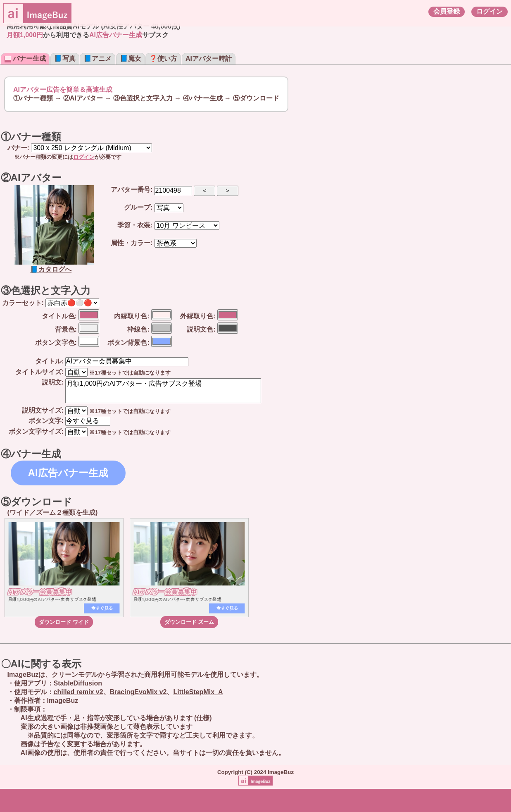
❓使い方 (163, 59)
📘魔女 (131, 59)
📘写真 (65, 59)
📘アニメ (97, 59)
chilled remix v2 (78, 692)
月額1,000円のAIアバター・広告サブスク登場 (163, 391)
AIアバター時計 (209, 59)
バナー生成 (25, 59)
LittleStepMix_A (198, 692)
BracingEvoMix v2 (138, 692)
